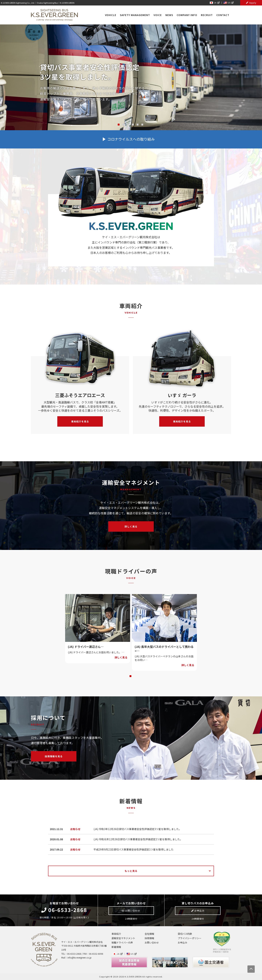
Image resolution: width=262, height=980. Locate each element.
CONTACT (223, 15)
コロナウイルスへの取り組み (131, 139)
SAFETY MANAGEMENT (135, 15)
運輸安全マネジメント (123, 938)
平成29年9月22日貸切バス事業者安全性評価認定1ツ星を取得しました (134, 849)
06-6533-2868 (64, 910)
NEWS (169, 15)
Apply (251, 3)
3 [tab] (128, 125)
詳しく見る (131, 526)
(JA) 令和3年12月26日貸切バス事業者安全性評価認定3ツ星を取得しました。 (137, 829)
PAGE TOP (251, 969)
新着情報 (116, 947)
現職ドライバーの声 (122, 943)
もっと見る (131, 871)
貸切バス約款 (185, 934)
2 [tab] (123, 125)
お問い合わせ (131, 911)
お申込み (198, 911)
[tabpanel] (98, 629)
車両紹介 (116, 934)
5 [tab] (138, 125)
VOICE (158, 15)
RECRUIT (207, 15)
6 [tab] (142, 125)
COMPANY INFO (187, 15)
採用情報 (149, 938)
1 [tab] (119, 125)
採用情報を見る (54, 756)
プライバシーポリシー (190, 938)
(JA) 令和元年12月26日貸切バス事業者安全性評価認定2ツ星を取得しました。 (138, 839)
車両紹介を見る (80, 421)
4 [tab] (133, 125)
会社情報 (149, 934)
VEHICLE (111, 15)
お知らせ (75, 829)
